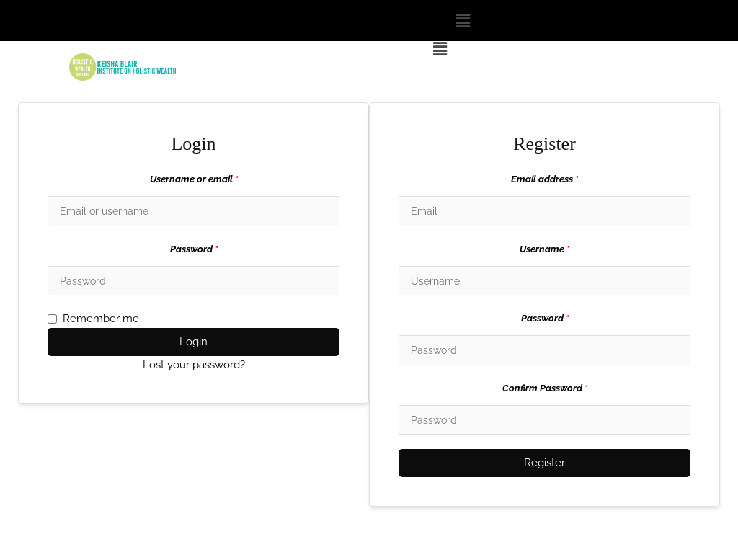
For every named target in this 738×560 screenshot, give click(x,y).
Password (194, 250)
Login (194, 343)
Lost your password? (194, 366)
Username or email (194, 179)
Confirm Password (545, 390)
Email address (544, 179)
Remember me (93, 320)
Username (544, 250)
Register (544, 466)
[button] (463, 21)
